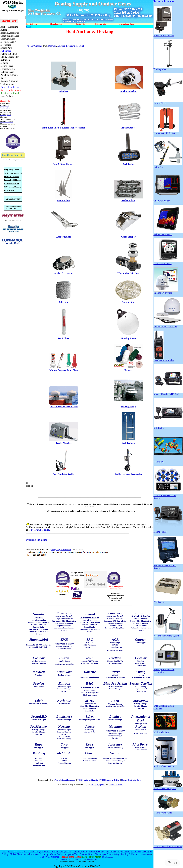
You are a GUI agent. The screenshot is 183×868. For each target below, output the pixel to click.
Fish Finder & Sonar (168, 233)
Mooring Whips (128, 407)
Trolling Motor (168, 68)
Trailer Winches (64, 443)
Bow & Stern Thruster (64, 164)
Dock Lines (64, 338)
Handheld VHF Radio (164, 359)
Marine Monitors (165, 731)
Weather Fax (168, 601)
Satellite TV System (166, 292)
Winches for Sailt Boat (128, 273)
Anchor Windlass (35, 46)
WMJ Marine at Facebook (64, 780)
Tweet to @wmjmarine (36, 540)
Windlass (64, 91)
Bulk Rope (64, 302)
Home (29, 27)
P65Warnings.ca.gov (40, 530)
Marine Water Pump (168, 812)
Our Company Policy (64, 859)
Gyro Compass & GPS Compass (168, 706)
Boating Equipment (98, 785)
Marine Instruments (168, 263)
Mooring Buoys (128, 338)
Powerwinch (72, 46)
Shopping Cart (92, 859)
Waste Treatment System (168, 788)
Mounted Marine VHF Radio (168, 393)
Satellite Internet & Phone (168, 326)
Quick (81, 46)
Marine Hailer (168, 531)
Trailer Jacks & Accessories (128, 474)
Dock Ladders (128, 443)
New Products (108, 857)
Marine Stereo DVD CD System (168, 496)
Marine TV (168, 461)
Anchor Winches (128, 91)
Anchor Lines (128, 302)
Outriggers (168, 166)
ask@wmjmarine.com (61, 550)
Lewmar (61, 46)
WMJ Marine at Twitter (110, 780)
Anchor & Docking (15, 852)
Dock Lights (128, 164)
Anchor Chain (128, 200)
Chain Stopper (128, 237)
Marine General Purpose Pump (168, 845)
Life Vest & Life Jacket (166, 132)
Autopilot (27, 852)
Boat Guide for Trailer (64, 474)
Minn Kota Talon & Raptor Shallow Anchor (64, 128)
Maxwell (52, 46)
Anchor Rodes (128, 128)
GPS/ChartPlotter (167, 200)
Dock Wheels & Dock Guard (64, 407)
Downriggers (168, 102)
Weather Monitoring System (168, 635)
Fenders (128, 370)
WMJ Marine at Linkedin (88, 780)
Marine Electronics (116, 785)
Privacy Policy (79, 859)
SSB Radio (168, 427)
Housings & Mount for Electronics (167, 670)
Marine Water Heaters (165, 765)
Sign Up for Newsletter (13, 155)
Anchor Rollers (64, 237)
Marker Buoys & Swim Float (64, 370)
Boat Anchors (64, 200)
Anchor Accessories (64, 273)
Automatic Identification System (168, 566)
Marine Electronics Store (131, 780)
